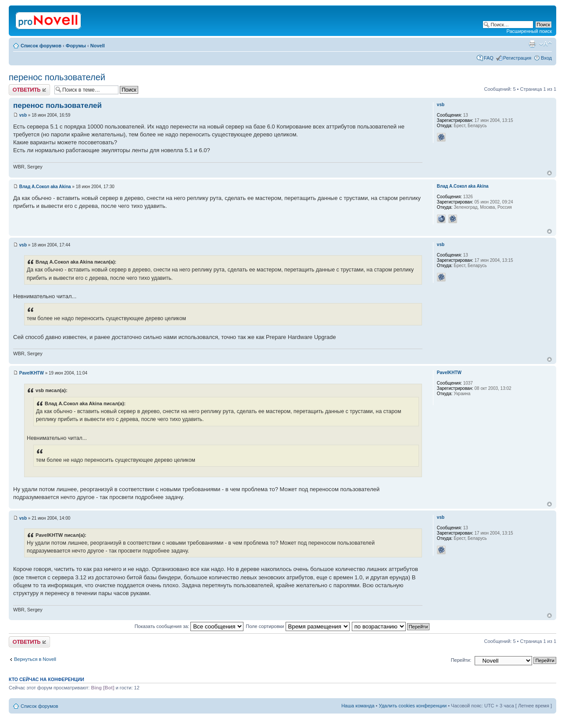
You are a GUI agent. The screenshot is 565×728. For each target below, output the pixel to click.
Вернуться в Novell (35, 659)
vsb (23, 115)
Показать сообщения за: (189, 626)
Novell (98, 46)
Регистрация (517, 58)
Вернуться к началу (549, 173)
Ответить (29, 90)
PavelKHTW (32, 373)
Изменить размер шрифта (545, 44)
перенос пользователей (57, 77)
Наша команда (358, 706)
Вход (546, 58)
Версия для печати (532, 44)
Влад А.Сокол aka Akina (45, 187)
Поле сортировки (297, 626)
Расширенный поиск (529, 31)
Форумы (76, 46)
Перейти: (461, 660)
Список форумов (41, 46)
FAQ (489, 58)
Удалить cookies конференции (413, 706)
